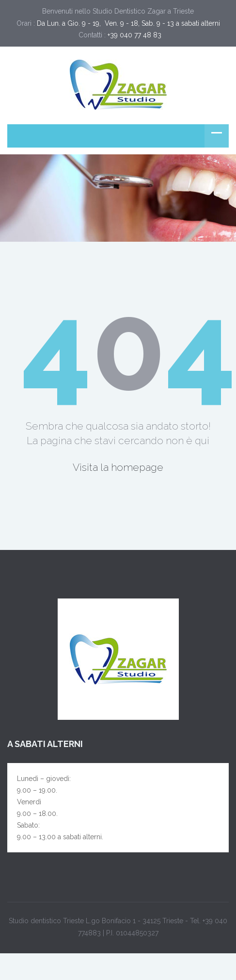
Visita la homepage (118, 467)
